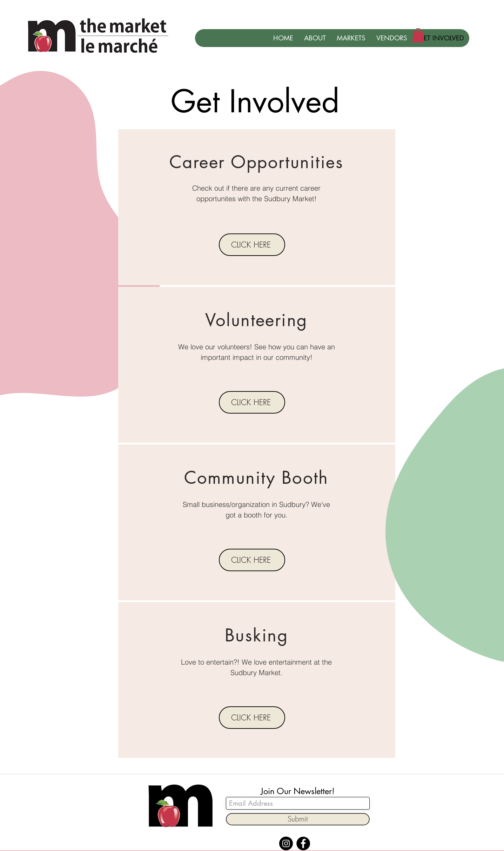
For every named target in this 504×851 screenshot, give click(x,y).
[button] (418, 35)
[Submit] (298, 819)
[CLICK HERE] (252, 245)
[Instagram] (286, 843)
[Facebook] (303, 843)
